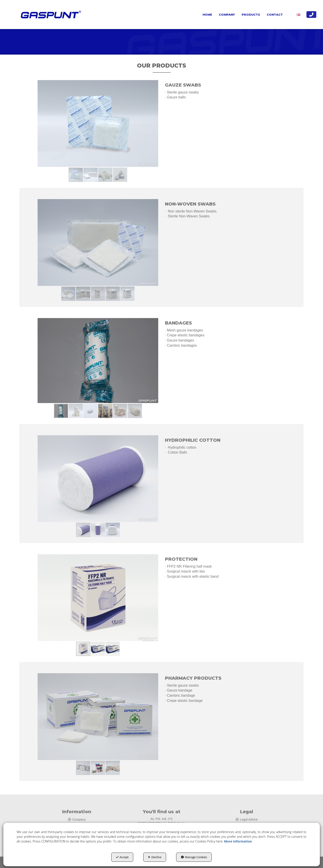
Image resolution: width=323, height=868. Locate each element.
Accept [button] (122, 857)
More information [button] (238, 841)
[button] (50, 15)
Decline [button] (155, 857)
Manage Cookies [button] (194, 857)
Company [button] (77, 819)
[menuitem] (207, 15)
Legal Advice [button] (246, 819)
